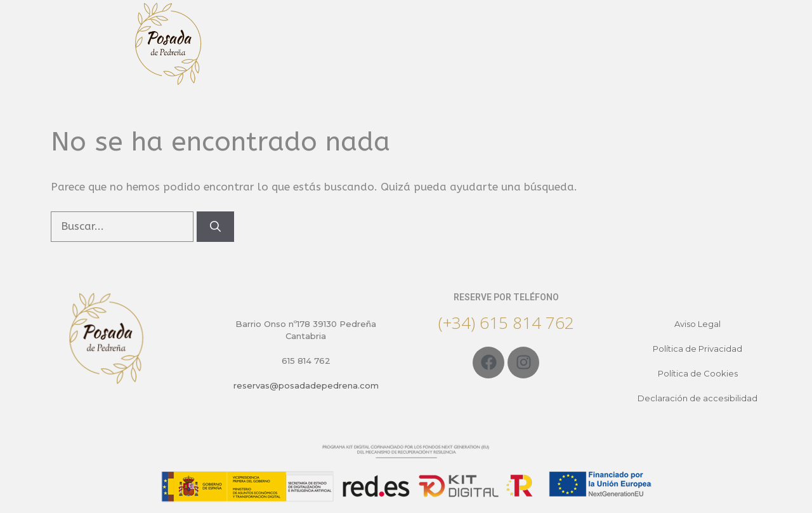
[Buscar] (215, 227)
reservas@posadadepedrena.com (306, 385)
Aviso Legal (697, 324)
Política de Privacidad (697, 349)
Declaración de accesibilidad (697, 398)
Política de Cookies (698, 373)
